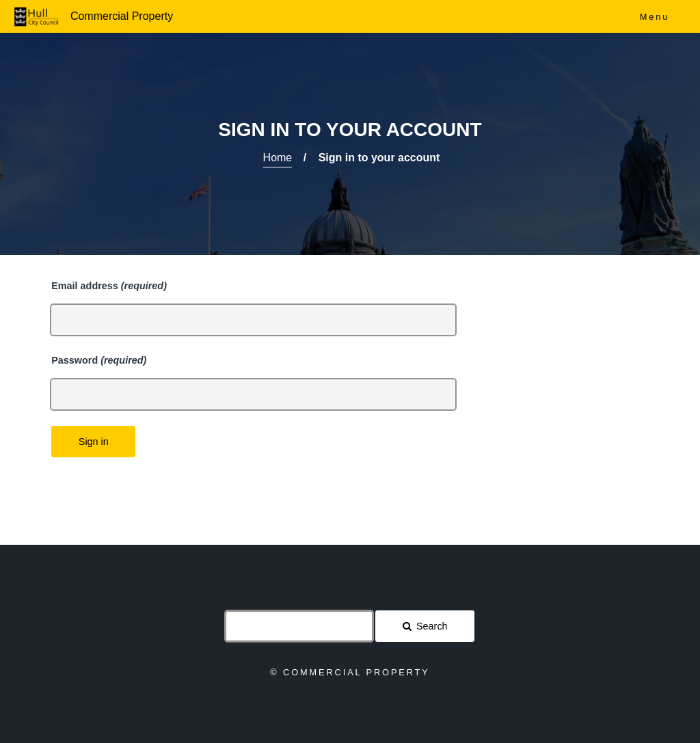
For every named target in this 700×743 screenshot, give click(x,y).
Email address (109, 286)
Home (278, 158)
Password (99, 360)
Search (432, 626)
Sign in (94, 442)
